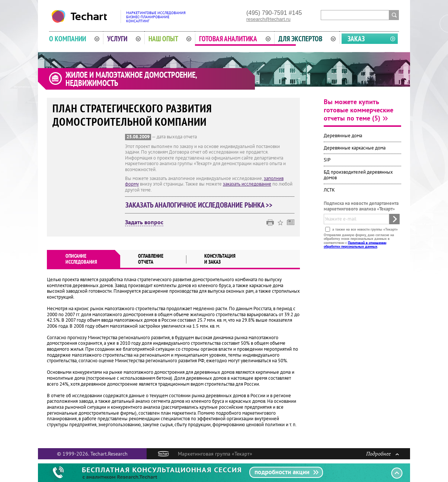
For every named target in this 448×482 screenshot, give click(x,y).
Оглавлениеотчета (151, 259)
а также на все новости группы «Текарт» (364, 229)
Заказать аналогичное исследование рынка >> (199, 205)
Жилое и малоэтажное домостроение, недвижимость (131, 79)
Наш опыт (170, 39)
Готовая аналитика (235, 39)
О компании (74, 39)
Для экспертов (307, 39)
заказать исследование (247, 184)
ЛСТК (329, 190)
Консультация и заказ (220, 259)
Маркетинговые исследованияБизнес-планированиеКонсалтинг (156, 17)
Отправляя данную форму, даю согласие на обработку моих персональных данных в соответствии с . (359, 240)
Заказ (356, 39)
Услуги (124, 39)
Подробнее (383, 454)
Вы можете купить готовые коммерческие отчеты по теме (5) (359, 110)
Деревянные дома (343, 136)
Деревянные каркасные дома (355, 148)
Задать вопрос (144, 222)
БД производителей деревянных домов (358, 175)
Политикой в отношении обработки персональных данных (355, 244)
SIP (327, 160)
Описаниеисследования (81, 259)
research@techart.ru (268, 19)
